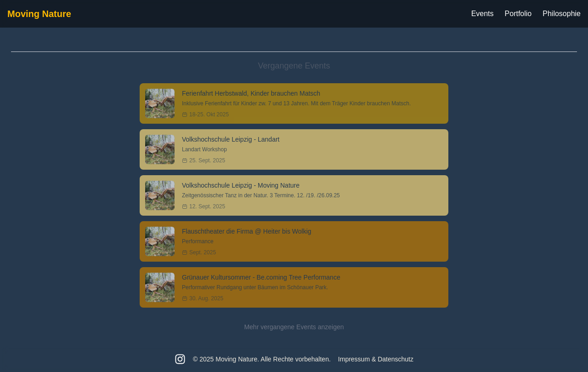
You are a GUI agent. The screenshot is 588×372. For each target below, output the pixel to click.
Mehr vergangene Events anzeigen (294, 327)
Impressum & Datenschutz (376, 359)
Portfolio (518, 14)
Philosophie (562, 14)
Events (483, 14)
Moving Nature (39, 14)
